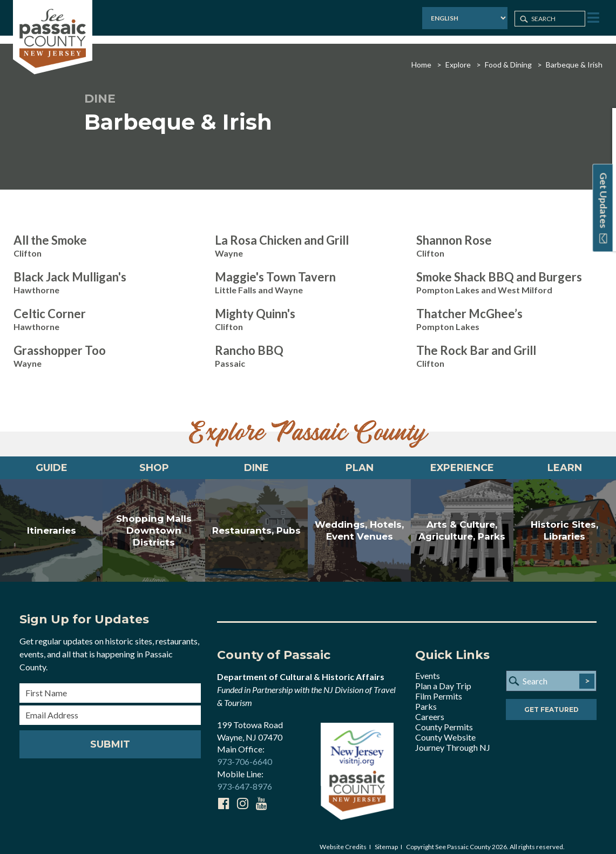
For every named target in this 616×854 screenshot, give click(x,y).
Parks (426, 698)
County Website (445, 729)
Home (421, 56)
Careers (430, 708)
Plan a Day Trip (443, 678)
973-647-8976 (245, 778)
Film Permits (439, 688)
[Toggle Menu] (592, 18)
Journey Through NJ (453, 739)
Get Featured (551, 702)
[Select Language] (463, 19)
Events (428, 667)
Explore (458, 56)
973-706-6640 (245, 754)
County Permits (444, 719)
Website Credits (343, 839)
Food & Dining (508, 56)
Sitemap (386, 839)
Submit (110, 736)
